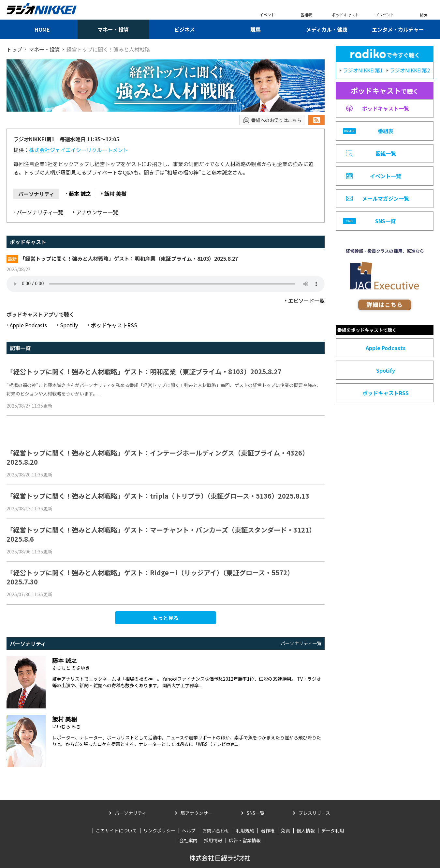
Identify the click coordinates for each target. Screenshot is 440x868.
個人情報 (306, 830)
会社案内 (188, 840)
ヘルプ (189, 830)
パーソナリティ (131, 813)
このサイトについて (116, 830)
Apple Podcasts (28, 325)
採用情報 (213, 840)
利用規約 (245, 830)
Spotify (69, 325)
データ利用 (333, 830)
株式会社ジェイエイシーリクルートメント (79, 150)
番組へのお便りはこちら (272, 120)
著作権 (268, 830)
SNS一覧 (256, 813)
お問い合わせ (216, 830)
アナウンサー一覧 (97, 212)
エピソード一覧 (306, 301)
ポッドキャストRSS (114, 325)
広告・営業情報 (245, 840)
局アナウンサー (197, 813)
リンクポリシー (159, 830)
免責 (286, 830)
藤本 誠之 (80, 194)
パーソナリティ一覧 (40, 212)
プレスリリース (314, 813)
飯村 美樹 (115, 194)
